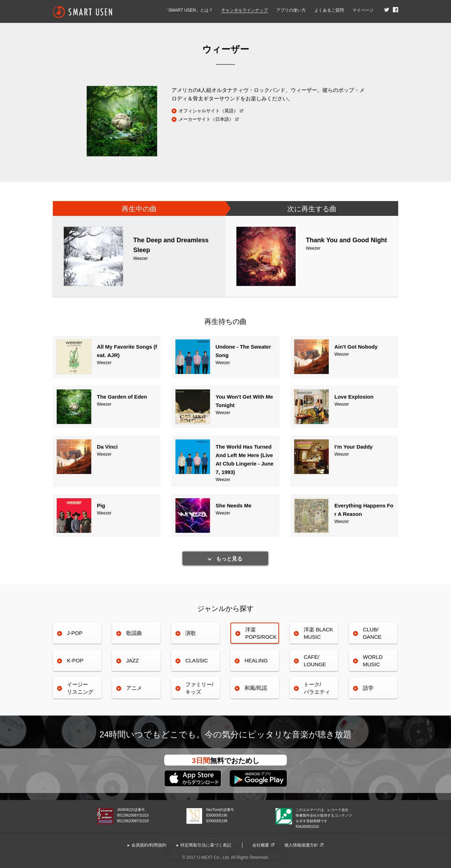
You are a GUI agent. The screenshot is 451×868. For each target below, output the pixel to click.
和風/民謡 (256, 688)
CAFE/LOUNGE (315, 660)
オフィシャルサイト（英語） (208, 111)
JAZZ (132, 660)
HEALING (256, 660)
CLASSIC (197, 660)
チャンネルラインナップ (245, 10)
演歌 (191, 633)
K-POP (75, 660)
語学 (368, 688)
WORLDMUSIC (373, 660)
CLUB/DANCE (372, 633)
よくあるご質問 (329, 10)
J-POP (75, 633)
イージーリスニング (80, 688)
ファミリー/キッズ (199, 688)
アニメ (134, 688)
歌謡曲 (134, 633)
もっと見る (229, 559)
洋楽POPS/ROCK (261, 633)
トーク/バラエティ (317, 688)
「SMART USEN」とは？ (189, 10)
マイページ (363, 10)
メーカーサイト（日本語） (206, 119)
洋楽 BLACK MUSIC (318, 633)
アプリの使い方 (291, 10)
